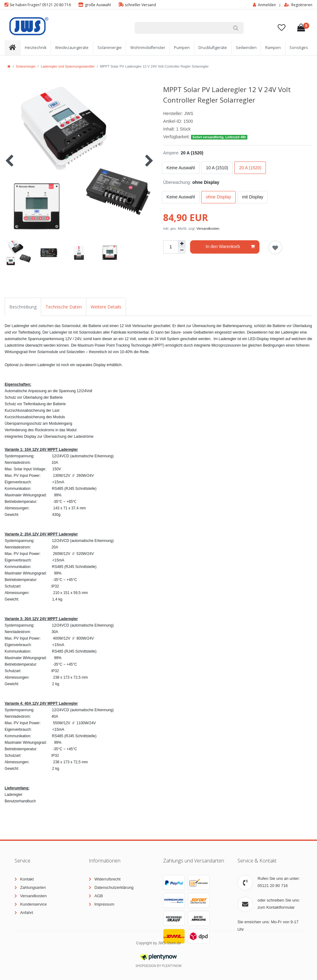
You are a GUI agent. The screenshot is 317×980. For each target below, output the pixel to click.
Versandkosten (208, 228)
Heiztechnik (36, 48)
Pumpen (182, 48)
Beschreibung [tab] (23, 307)
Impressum (104, 904)
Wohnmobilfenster (148, 48)
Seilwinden (246, 48)
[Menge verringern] (182, 250)
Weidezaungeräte (72, 48)
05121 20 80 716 (273, 886)
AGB (99, 896)
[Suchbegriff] (181, 28)
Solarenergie (110, 48)
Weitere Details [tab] (106, 307)
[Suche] (235, 28)
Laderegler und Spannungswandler (68, 66)
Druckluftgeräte (213, 48)
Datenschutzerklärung (114, 887)
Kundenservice (33, 904)
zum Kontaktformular (276, 907)
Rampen (273, 48)
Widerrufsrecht (108, 879)
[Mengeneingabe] (171, 247)
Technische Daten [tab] (64, 307)
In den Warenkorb (230, 247)
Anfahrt (27, 913)
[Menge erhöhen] (182, 244)
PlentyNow (172, 966)
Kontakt (27, 879)
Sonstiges (299, 48)
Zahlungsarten (33, 887)
